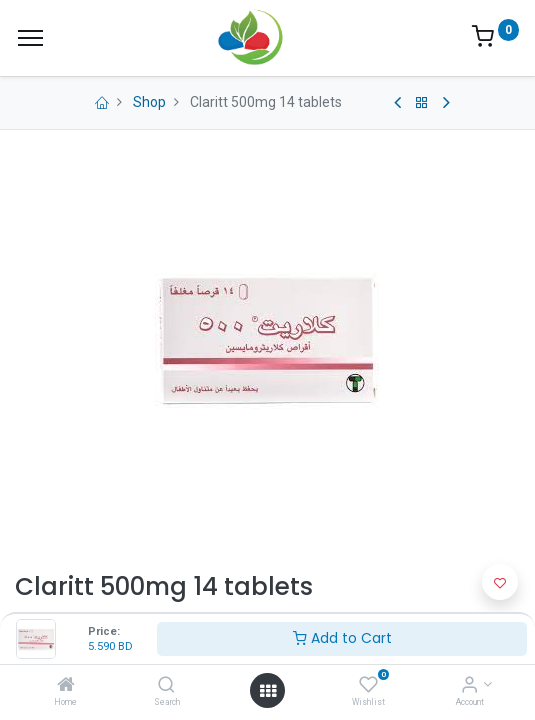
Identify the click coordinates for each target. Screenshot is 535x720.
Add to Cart (342, 638)
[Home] (66, 686)
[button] (500, 582)
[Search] (166, 686)
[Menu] (30, 38)
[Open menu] (268, 691)
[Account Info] (469, 686)
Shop (149, 102)
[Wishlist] (368, 686)
